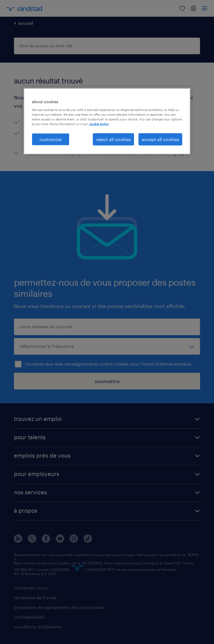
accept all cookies (160, 139)
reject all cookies (113, 139)
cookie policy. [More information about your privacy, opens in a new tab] (99, 124)
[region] (107, 121)
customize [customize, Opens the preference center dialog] (51, 139)
